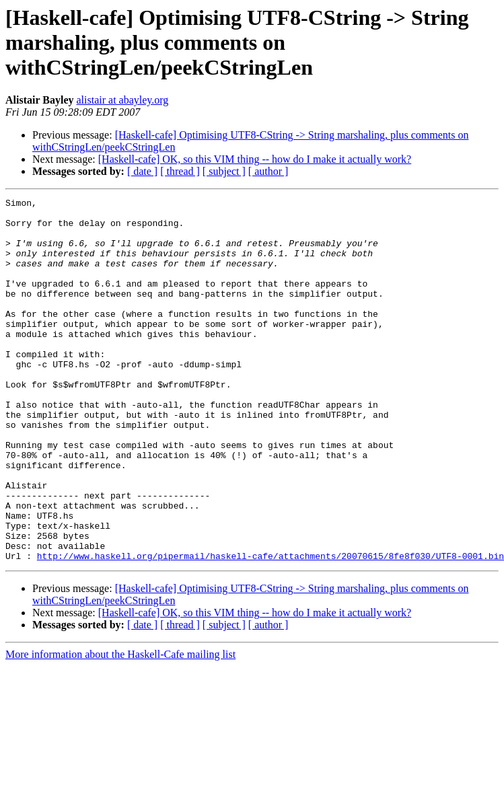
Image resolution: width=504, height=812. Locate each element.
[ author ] (268, 171)
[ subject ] (224, 171)
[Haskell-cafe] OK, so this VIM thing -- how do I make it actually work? (255, 159)
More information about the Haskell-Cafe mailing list (120, 727)
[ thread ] (180, 171)
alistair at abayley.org (122, 100)
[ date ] (142, 171)
